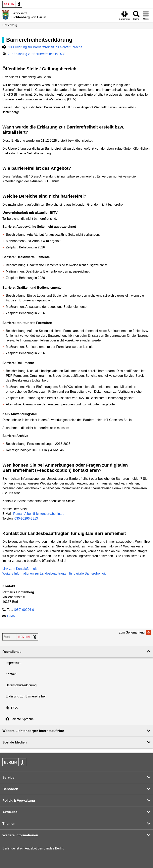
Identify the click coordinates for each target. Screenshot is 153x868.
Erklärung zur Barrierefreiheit (26, 696)
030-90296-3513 (26, 518)
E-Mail (12, 616)
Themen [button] (9, 824)
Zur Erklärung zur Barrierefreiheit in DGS (34, 54)
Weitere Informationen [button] (20, 835)
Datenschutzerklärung (21, 685)
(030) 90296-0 (24, 610)
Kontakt (11, 674)
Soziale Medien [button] (15, 742)
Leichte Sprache (20, 719)
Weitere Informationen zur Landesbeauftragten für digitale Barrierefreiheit (54, 573)
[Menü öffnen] (146, 15)
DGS (12, 708)
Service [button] (8, 777)
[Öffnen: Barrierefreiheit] (125, 15)
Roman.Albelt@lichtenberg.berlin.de (39, 514)
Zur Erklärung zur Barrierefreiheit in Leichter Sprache (42, 47)
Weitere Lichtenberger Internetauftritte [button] (33, 731)
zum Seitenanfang (132, 632)
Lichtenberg (10, 25)
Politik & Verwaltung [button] (19, 801)
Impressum (13, 663)
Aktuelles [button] (10, 812)
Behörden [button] (10, 789)
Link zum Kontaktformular (20, 569)
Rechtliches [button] (12, 652)
